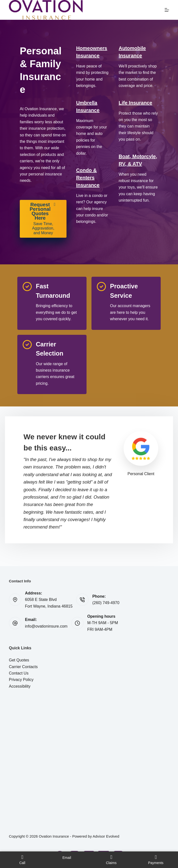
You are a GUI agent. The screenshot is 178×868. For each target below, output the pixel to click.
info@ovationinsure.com (46, 626)
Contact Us (19, 673)
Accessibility (20, 686)
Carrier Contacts (23, 667)
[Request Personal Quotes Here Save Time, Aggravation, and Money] (43, 219)
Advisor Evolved (106, 836)
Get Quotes (19, 660)
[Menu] (167, 10)
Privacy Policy (21, 680)
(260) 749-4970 (106, 603)
